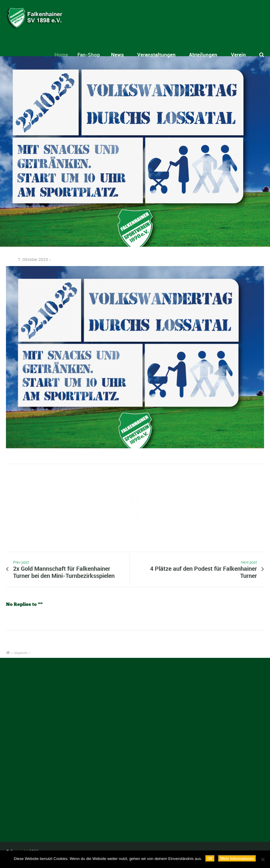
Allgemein (21, 653)
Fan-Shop (93, 55)
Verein (238, 55)
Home (65, 55)
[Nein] (263, 859)
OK (210, 858)
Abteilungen (203, 55)
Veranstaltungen (157, 55)
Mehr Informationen (237, 858)
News (120, 55)
